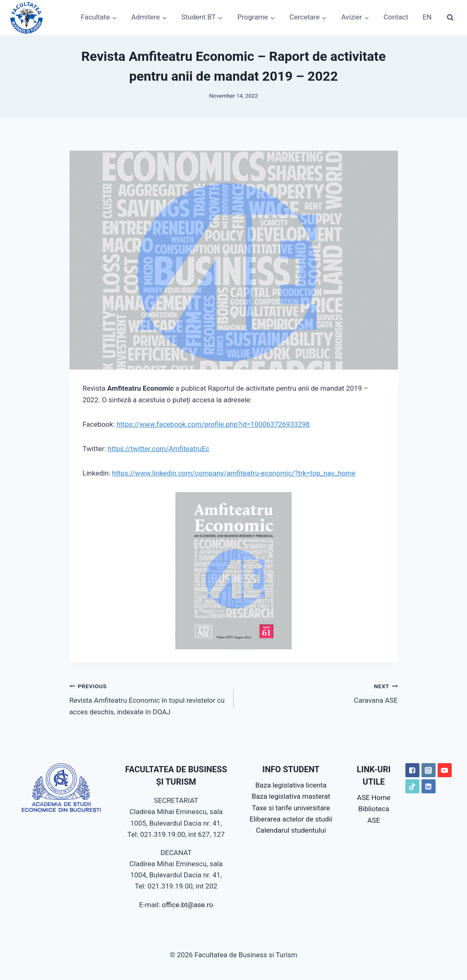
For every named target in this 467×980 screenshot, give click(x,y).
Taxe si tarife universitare (291, 808)
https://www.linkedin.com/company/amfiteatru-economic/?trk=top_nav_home (234, 473)
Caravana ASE (319, 693)
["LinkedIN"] (429, 786)
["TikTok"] (412, 786)
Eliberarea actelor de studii (291, 819)
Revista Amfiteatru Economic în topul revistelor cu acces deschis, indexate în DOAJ (148, 698)
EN (427, 17)
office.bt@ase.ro (187, 905)
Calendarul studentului (291, 830)
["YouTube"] (445, 770)
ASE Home (374, 797)
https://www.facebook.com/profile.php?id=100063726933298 (213, 424)
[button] (114, 17)
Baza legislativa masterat (291, 796)
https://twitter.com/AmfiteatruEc (158, 449)
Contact (396, 17)
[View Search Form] (450, 17)
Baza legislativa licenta (291, 785)
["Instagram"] (429, 770)
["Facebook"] (412, 770)
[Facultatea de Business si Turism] (26, 17)
